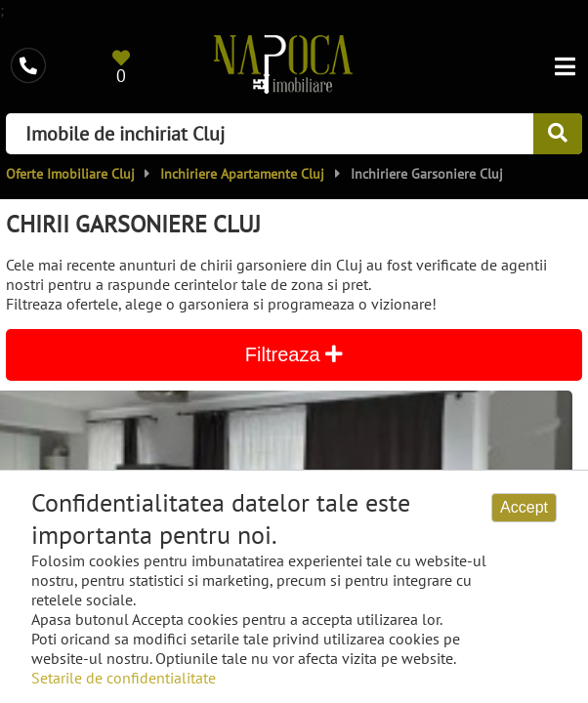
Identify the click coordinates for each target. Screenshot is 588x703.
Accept (524, 507)
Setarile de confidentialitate (124, 678)
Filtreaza (294, 354)
